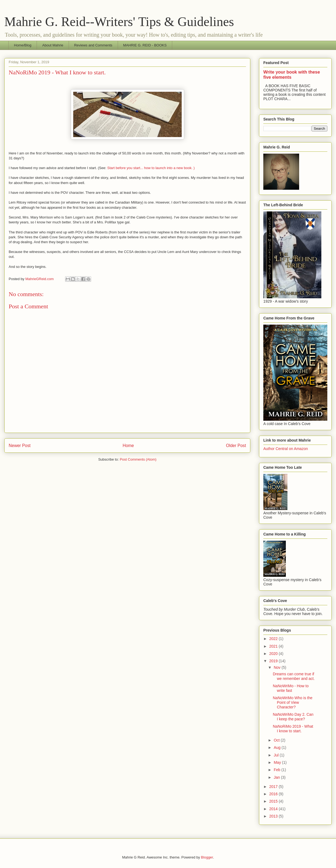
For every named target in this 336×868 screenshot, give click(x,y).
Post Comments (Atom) (138, 459)
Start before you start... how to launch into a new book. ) (151, 168)
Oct (277, 740)
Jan (277, 777)
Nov (278, 667)
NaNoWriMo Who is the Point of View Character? (293, 702)
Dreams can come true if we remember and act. (294, 676)
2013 (274, 816)
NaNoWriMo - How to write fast (291, 688)
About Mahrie (53, 45)
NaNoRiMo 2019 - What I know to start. (293, 729)
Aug (278, 747)
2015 (274, 801)
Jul (277, 755)
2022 (274, 639)
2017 (274, 787)
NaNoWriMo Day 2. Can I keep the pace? (293, 717)
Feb (277, 770)
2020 (274, 654)
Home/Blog (23, 45)
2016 (274, 794)
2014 (274, 809)
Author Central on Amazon (286, 449)
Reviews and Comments (93, 45)
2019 (274, 661)
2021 (274, 646)
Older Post (236, 446)
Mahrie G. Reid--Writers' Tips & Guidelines (119, 22)
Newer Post (20, 446)
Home (128, 446)
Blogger (207, 857)
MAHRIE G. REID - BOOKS (145, 45)
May (278, 762)
